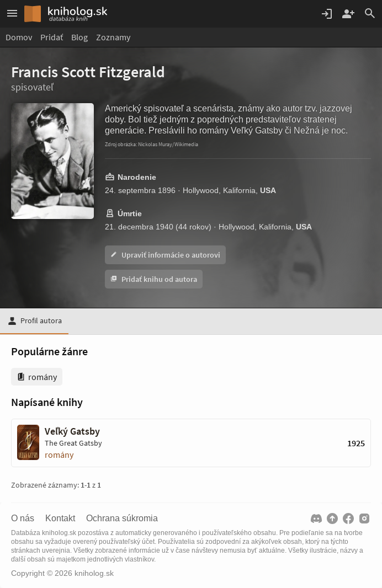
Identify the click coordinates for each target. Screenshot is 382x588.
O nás (23, 518)
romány (59, 455)
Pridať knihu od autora (154, 279)
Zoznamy (113, 37)
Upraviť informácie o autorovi (165, 255)
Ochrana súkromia (122, 518)
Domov (19, 37)
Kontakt (60, 518)
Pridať (52, 37)
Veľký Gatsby (72, 431)
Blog (79, 37)
